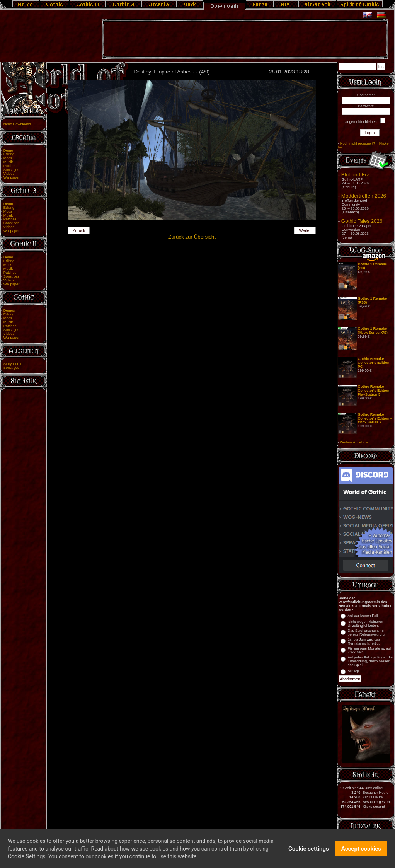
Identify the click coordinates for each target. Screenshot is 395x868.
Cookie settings (309, 853)
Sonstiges (11, 170)
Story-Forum (14, 364)
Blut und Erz (355, 175)
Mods (8, 158)
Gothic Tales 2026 (362, 221)
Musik (8, 162)
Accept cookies (361, 853)
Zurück (79, 230)
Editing (9, 154)
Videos (9, 174)
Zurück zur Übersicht (192, 237)
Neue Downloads (17, 124)
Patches (10, 166)
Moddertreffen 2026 (364, 196)
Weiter (305, 230)
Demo (8, 150)
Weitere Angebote (354, 442)
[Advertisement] (245, 39)
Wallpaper (12, 177)
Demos (9, 310)
